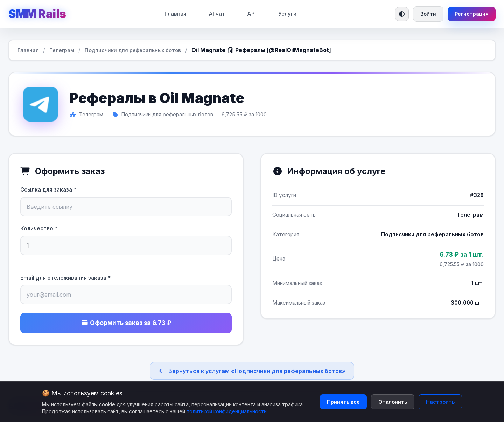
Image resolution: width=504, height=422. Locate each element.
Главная (176, 14)
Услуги (287, 14)
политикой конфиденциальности (227, 411)
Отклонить (393, 402)
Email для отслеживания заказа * (65, 278)
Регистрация (472, 14)
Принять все (343, 402)
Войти (428, 14)
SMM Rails (37, 14)
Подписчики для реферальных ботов (133, 50)
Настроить (440, 402)
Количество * (39, 229)
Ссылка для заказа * (48, 190)
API (252, 14)
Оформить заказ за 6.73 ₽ (126, 323)
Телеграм (62, 50)
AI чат (217, 14)
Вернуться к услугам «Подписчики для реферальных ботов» (252, 371)
